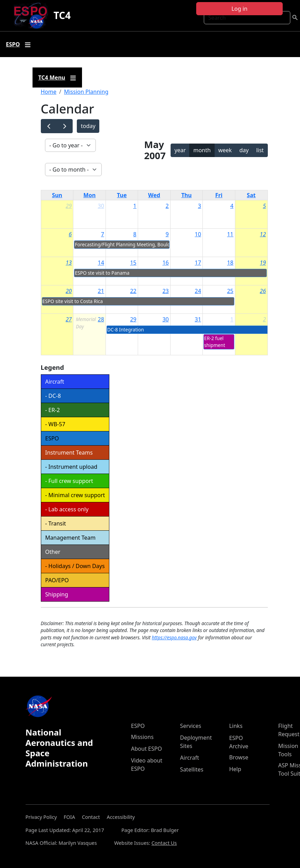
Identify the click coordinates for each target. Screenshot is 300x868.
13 (69, 263)
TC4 (62, 15)
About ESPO (147, 749)
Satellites (192, 769)
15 (133, 263)
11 (230, 234)
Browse (239, 757)
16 (165, 263)
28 (101, 319)
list (260, 150)
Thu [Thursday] (187, 195)
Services (190, 726)
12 (263, 234)
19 (263, 263)
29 (69, 206)
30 (101, 206)
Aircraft (189, 758)
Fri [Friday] (219, 195)
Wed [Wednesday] (154, 195)
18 (230, 263)
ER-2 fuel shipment (215, 342)
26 (263, 291)
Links (236, 726)
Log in (239, 9)
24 (198, 291)
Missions (142, 737)
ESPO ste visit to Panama (102, 273)
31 (198, 319)
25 (230, 291)
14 (101, 263)
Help (235, 769)
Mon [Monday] (90, 195)
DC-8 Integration (126, 330)
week (225, 150)
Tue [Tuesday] (122, 195)
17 (198, 263)
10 (198, 234)
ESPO (138, 726)
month (202, 150)
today (88, 126)
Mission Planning (86, 92)
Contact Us (164, 843)
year (180, 150)
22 (133, 291)
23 (165, 291)
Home (49, 92)
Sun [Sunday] (57, 195)
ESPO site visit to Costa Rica (73, 301)
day (244, 150)
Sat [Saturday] (251, 195)
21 (101, 291)
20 (69, 291)
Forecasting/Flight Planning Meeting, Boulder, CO (129, 244)
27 (69, 319)
